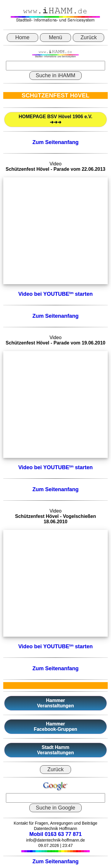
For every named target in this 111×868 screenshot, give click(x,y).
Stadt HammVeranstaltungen (55, 750)
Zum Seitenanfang (55, 142)
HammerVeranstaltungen (55, 703)
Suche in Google (55, 808)
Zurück (89, 37)
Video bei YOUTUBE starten (56, 294)
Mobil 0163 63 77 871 (55, 834)
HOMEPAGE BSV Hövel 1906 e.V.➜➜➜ (55, 119)
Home (22, 37)
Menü (55, 37)
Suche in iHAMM (55, 75)
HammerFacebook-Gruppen (55, 727)
